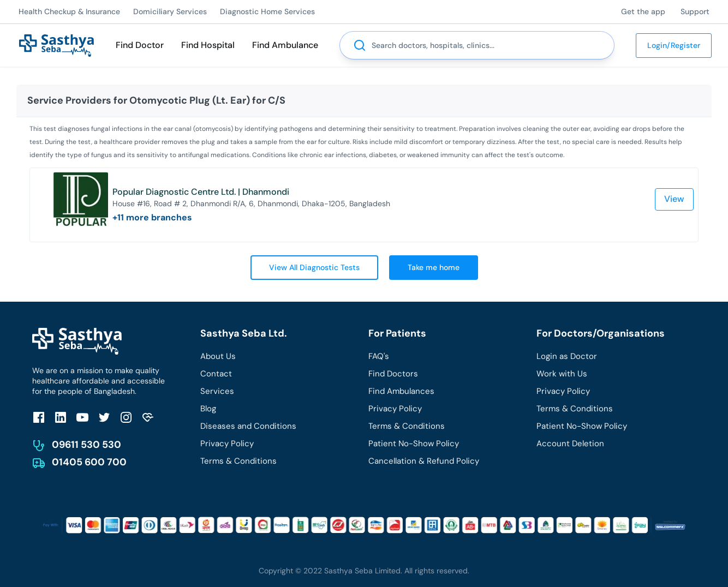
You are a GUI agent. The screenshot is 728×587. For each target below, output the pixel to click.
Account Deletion (570, 444)
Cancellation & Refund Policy (424, 461)
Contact (216, 374)
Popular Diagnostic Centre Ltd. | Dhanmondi (201, 192)
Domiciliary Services (170, 11)
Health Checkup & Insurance (69, 11)
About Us (218, 356)
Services (217, 391)
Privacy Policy (227, 444)
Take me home (434, 267)
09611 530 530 (86, 445)
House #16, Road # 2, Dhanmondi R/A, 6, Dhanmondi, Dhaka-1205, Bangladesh (251, 203)
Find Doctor (140, 45)
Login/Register (674, 45)
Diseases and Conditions (248, 426)
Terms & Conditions (238, 461)
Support (695, 11)
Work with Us (562, 374)
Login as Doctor (567, 356)
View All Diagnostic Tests (314, 267)
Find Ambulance (285, 45)
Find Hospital (208, 45)
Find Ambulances (401, 391)
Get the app (643, 11)
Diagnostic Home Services (267, 11)
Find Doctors (393, 374)
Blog (208, 409)
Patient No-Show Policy (414, 444)
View (674, 199)
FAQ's (379, 356)
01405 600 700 (89, 462)
